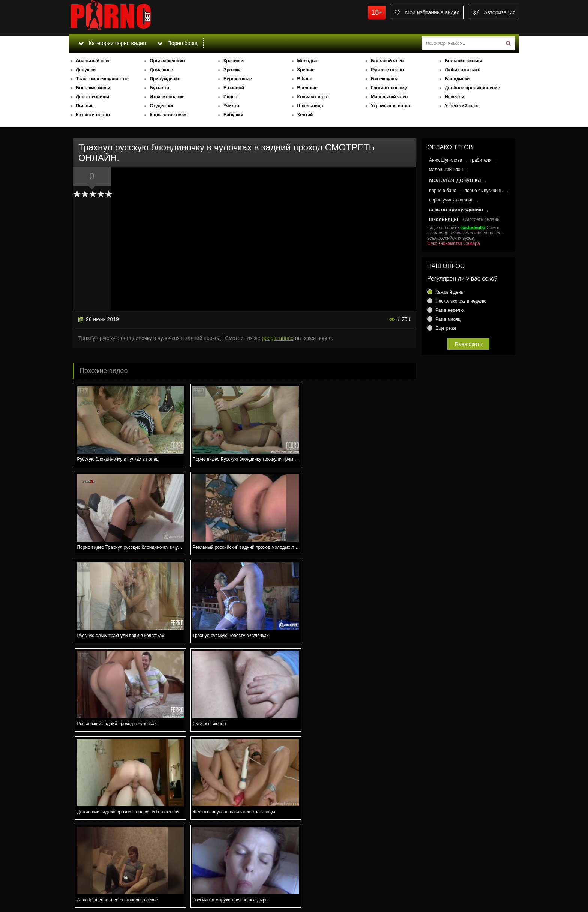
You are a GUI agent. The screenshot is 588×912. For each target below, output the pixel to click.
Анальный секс (93, 61)
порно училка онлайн (451, 200)
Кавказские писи (168, 115)
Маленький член (389, 97)
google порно (278, 338)
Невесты (454, 97)
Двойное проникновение (472, 88)
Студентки (161, 106)
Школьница (310, 106)
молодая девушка (455, 180)
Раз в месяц (448, 319)
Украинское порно (391, 106)
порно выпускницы (484, 191)
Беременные (238, 79)
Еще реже (446, 328)
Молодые (308, 61)
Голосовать (468, 344)
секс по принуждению (456, 210)
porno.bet (125, 17)
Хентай (305, 115)
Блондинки (457, 79)
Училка (231, 106)
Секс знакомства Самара (454, 243)
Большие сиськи (463, 61)
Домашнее (161, 70)
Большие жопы (93, 88)
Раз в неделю (449, 310)
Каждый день (449, 292)
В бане (305, 79)
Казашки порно (93, 115)
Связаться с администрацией (108, 886)
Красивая (234, 61)
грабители (481, 160)
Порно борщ (177, 43)
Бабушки (233, 115)
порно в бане (443, 191)
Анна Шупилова (445, 160)
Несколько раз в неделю (461, 301)
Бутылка (159, 88)
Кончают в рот (313, 97)
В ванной (234, 88)
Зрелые (306, 70)
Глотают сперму (389, 88)
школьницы (443, 219)
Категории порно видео (112, 43)
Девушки (86, 70)
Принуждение (165, 79)
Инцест (231, 97)
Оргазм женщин (167, 61)
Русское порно (387, 70)
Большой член (387, 61)
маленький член (446, 170)
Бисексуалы (385, 79)
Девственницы (93, 97)
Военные (307, 88)
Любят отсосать (463, 70)
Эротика (233, 70)
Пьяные (85, 106)
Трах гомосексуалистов (102, 79)
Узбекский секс (461, 106)
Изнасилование (167, 97)
